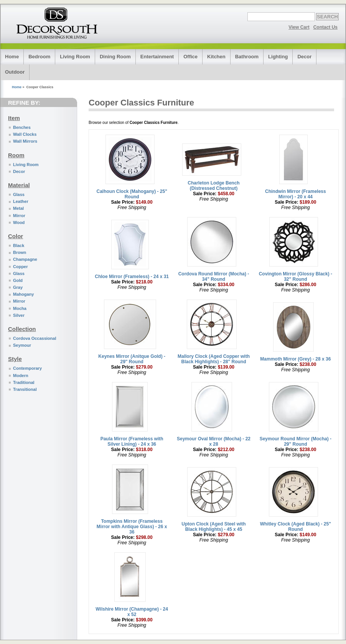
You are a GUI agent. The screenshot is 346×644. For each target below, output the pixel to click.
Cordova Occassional (35, 338)
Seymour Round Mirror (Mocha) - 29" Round (296, 441)
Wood (19, 222)
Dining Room (115, 57)
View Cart (299, 27)
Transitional (25, 389)
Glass (19, 194)
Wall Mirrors (25, 141)
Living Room (75, 57)
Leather (21, 201)
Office (190, 57)
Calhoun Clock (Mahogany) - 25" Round (132, 194)
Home (12, 57)
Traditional (24, 382)
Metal (18, 208)
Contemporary (27, 368)
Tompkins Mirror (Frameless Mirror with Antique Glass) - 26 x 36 (132, 527)
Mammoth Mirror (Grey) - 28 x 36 (295, 359)
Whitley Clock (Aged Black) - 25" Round (296, 527)
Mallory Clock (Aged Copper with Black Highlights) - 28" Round (214, 359)
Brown (20, 252)
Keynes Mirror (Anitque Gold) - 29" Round (132, 359)
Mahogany (23, 294)
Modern (21, 376)
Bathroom (247, 57)
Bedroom (39, 57)
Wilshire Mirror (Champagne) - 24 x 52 (132, 612)
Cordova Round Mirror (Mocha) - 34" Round (214, 277)
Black (19, 245)
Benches (22, 127)
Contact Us (325, 27)
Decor (304, 57)
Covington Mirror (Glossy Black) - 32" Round (296, 277)
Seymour (22, 345)
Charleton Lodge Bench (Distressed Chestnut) (213, 186)
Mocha (20, 308)
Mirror (19, 216)
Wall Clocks (25, 134)
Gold (18, 280)
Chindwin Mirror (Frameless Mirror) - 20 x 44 (296, 194)
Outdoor (15, 72)
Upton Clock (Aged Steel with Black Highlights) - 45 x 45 (213, 527)
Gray (18, 287)
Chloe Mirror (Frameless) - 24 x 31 (132, 277)
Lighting (278, 57)
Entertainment (157, 57)
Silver (19, 315)
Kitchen (216, 57)
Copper (21, 267)
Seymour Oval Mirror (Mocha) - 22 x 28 (214, 441)
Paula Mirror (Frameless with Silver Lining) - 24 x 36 (132, 441)
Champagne (25, 259)
